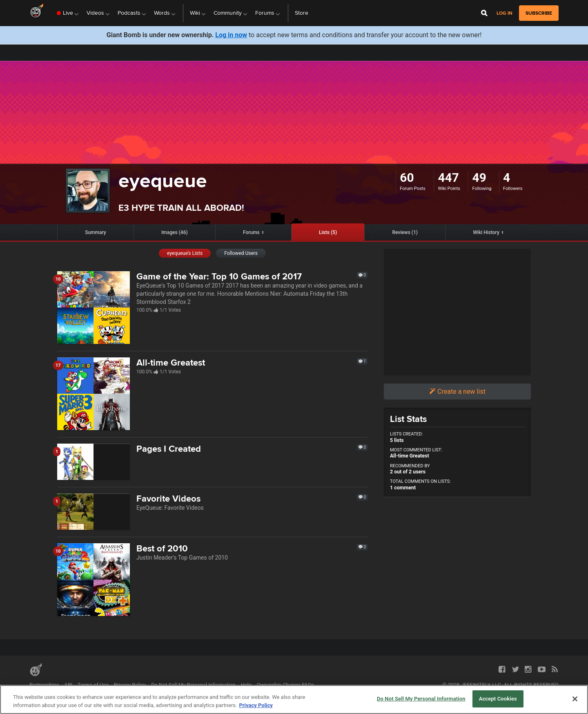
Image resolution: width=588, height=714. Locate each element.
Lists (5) (328, 232)
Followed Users (241, 253)
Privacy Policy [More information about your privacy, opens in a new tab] (256, 705)
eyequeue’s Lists (185, 253)
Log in (504, 13)
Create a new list (457, 392)
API (68, 685)
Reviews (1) (405, 232)
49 (479, 177)
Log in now (231, 35)
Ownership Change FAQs (285, 685)
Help (246, 685)
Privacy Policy (130, 685)
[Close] (575, 699)
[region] (294, 699)
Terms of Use (93, 685)
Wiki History (486, 232)
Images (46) (175, 232)
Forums (251, 232)
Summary (96, 232)
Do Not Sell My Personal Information (193, 685)
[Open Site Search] (484, 13)
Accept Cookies (498, 699)
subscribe (539, 13)
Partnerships (44, 685)
